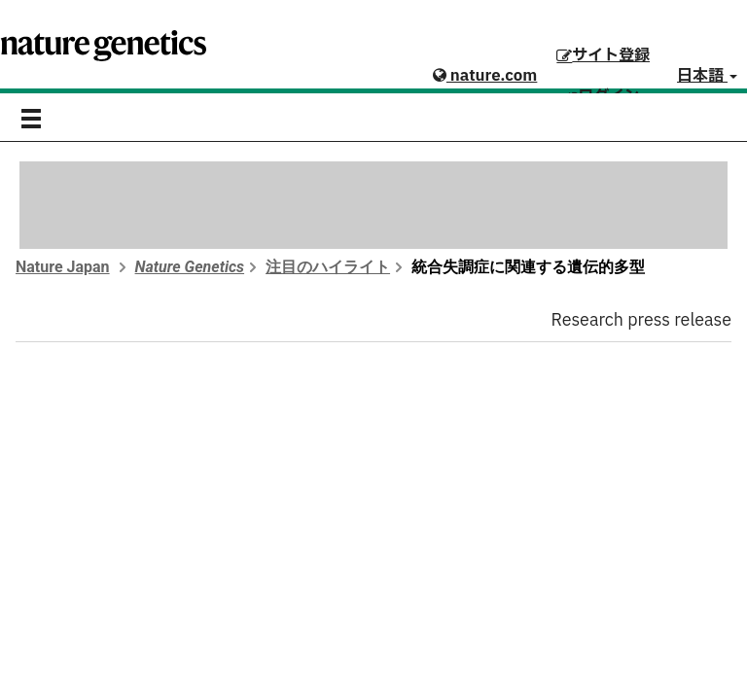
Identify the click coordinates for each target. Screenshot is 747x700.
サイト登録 (603, 55)
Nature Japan (63, 267)
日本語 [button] (707, 76)
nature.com (485, 76)
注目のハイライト (328, 267)
